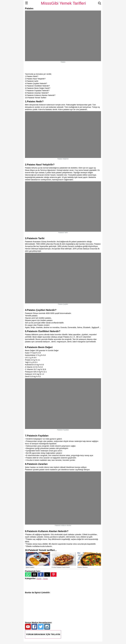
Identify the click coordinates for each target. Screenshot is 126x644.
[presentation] (98, 560)
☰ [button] (27, 3)
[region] (63, 68)
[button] (28, 574)
